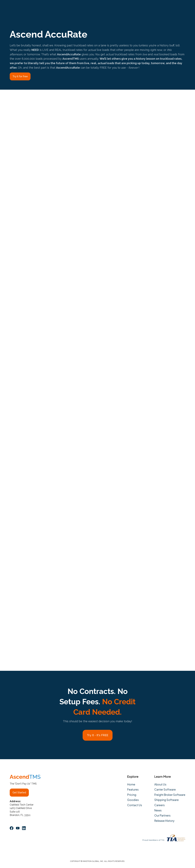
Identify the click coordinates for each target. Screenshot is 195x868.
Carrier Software (165, 789)
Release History (164, 821)
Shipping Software (166, 800)
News (158, 810)
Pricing (81, 7)
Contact (130, 7)
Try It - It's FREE (98, 735)
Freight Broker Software (170, 795)
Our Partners (162, 815)
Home (131, 784)
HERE (153, 614)
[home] (21, 7)
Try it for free (20, 76)
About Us (96, 7)
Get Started (19, 792)
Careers (159, 805)
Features (133, 789)
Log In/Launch (174, 7)
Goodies (133, 800)
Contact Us (135, 805)
